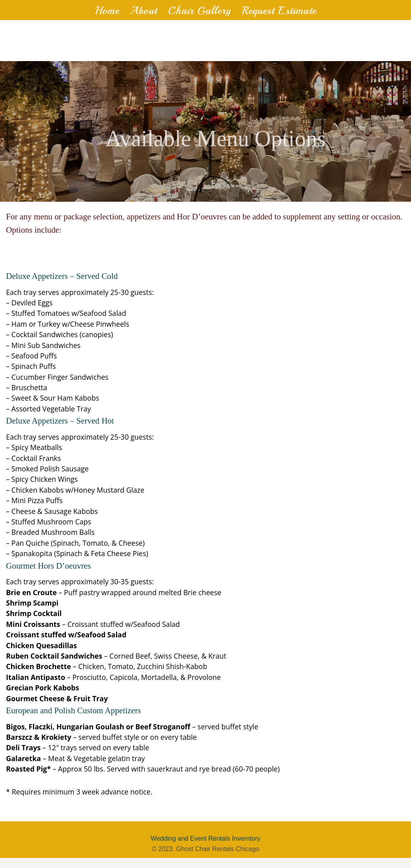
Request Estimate (279, 11)
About (144, 11)
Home (107, 11)
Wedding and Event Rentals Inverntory (205, 838)
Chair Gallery (199, 11)
